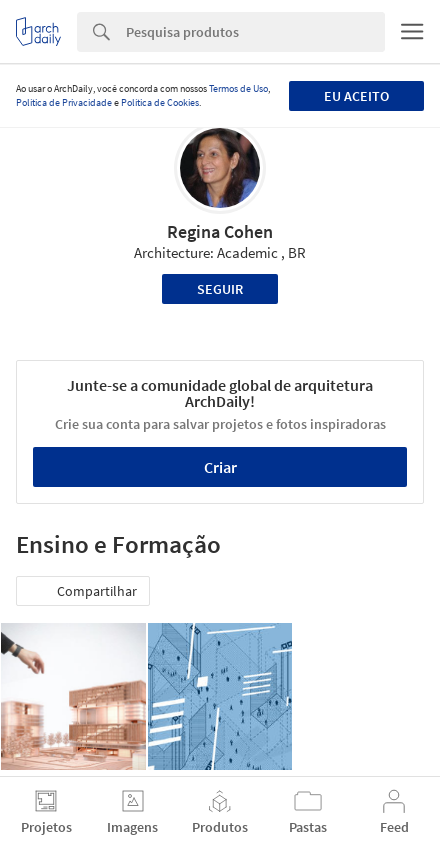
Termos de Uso (238, 88)
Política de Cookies (160, 102)
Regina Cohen (220, 231)
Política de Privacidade (64, 102)
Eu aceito (356, 96)
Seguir (220, 289)
